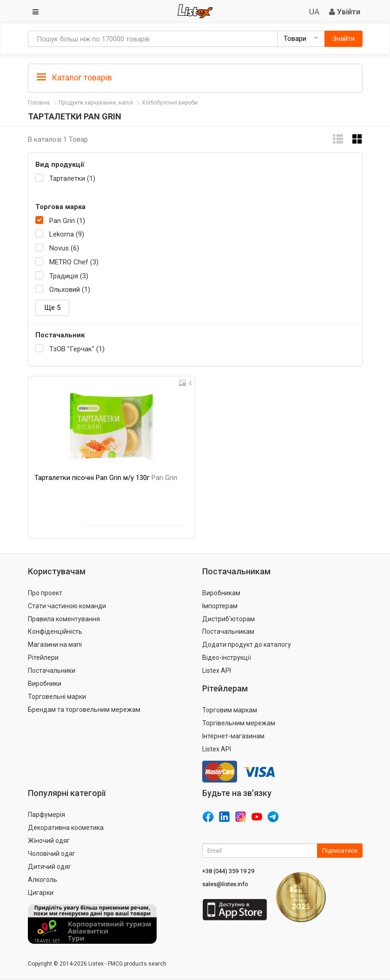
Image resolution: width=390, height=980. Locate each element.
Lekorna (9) (67, 234)
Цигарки (41, 893)
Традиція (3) (69, 276)
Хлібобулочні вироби (170, 103)
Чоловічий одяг (52, 854)
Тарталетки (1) (72, 178)
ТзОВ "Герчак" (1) (77, 349)
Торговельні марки (57, 697)
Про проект (45, 593)
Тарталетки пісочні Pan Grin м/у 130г (106, 478)
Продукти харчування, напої (96, 103)
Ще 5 (52, 308)
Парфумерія (46, 815)
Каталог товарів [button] (74, 78)
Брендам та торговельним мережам (84, 710)
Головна (39, 103)
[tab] (195, 77)
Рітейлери (43, 658)
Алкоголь (43, 880)
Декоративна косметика (66, 828)
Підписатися (340, 851)
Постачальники (52, 671)
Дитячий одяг (50, 867)
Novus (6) (64, 248)
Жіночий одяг (49, 841)
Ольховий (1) (70, 289)
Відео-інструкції (227, 658)
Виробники (45, 684)
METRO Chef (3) (74, 262)
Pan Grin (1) (67, 221)
